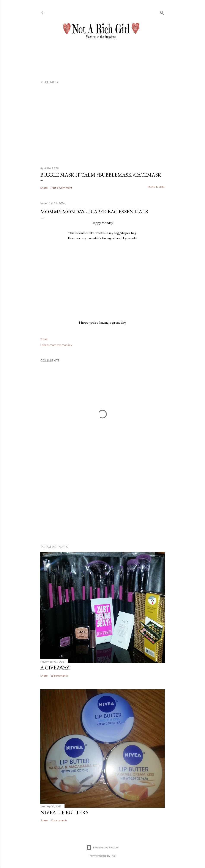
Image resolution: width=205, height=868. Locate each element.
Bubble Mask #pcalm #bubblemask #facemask (101, 175)
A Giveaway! (55, 668)
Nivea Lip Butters (64, 812)
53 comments (59, 676)
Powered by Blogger (102, 848)
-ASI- (114, 856)
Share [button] (44, 188)
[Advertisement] (102, 504)
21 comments (59, 820)
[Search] (162, 12)
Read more (156, 187)
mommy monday (61, 345)
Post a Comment (61, 188)
